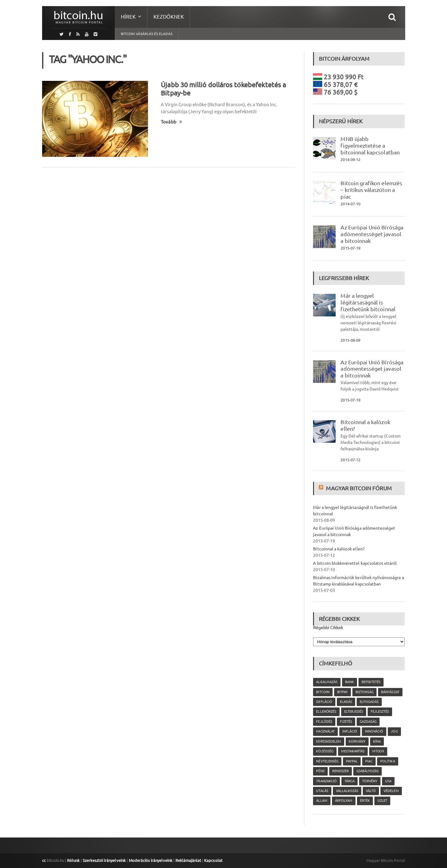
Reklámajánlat (187, 860)
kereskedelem (328, 741)
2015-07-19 (350, 248)
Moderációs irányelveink (150, 860)
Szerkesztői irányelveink (104, 860)
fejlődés (324, 722)
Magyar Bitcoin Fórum (359, 488)
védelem (391, 791)
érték (365, 801)
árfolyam (343, 801)
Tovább (171, 122)
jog (394, 731)
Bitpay (342, 692)
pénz (320, 771)
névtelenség (327, 761)
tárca (349, 781)
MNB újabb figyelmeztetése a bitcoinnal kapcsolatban (370, 146)
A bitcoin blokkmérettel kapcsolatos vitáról (355, 563)
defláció (324, 702)
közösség (325, 751)
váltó (371, 791)
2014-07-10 (350, 204)
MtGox (378, 751)
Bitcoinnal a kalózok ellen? (339, 549)
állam (322, 801)
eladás (346, 702)
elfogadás (369, 702)
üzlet (382, 801)
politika (387, 761)
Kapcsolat (212, 860)
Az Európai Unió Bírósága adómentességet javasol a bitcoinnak (372, 234)
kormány (357, 741)
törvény (369, 781)
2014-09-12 (350, 160)
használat (325, 731)
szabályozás (367, 771)
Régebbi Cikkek (328, 628)
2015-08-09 (350, 340)
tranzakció (326, 781)
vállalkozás (347, 791)
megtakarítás (353, 751)
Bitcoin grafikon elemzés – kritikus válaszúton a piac (371, 190)
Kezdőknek (169, 17)
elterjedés (353, 711)
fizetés (346, 722)
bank (349, 682)
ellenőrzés (326, 711)
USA (388, 781)
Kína (377, 741)
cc (44, 860)
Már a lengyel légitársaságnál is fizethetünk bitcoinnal (368, 302)
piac (369, 761)
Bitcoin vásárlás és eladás (147, 34)
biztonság (364, 692)
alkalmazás (327, 682)
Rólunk (73, 860)
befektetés (371, 682)
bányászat (390, 692)
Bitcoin (323, 692)
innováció (374, 731)
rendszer (340, 771)
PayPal (351, 761)
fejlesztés (380, 711)
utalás (322, 791)
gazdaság (368, 722)
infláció (350, 731)
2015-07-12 (350, 460)
